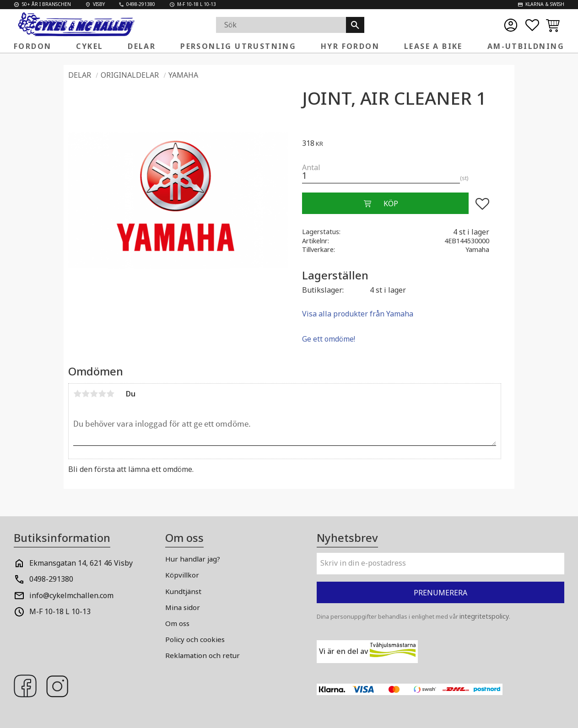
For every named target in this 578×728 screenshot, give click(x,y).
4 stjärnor (102, 394)
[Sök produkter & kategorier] (281, 25)
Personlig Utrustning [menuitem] (238, 46)
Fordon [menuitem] (32, 46)
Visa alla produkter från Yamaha (358, 314)
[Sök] (355, 25)
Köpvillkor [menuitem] (182, 575)
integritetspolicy (484, 616)
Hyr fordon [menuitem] (350, 46)
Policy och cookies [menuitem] (195, 639)
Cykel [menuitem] (89, 46)
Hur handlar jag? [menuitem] (193, 559)
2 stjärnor (86, 394)
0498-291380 (51, 579)
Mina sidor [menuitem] (183, 607)
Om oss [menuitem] (177, 623)
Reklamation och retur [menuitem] (203, 655)
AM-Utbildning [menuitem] (526, 46)
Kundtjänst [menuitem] (183, 591)
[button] (532, 25)
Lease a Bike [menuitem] (433, 46)
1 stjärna (77, 394)
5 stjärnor (110, 394)
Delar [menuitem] (142, 46)
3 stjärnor (94, 394)
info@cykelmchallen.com (71, 595)
